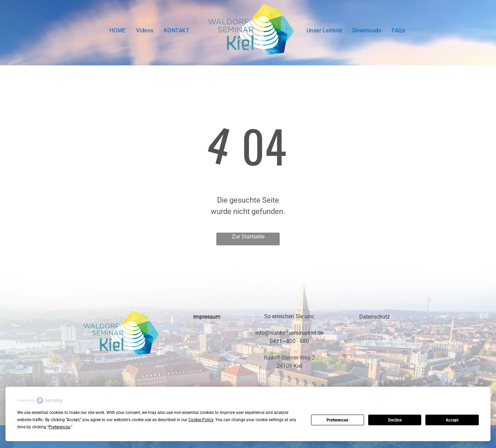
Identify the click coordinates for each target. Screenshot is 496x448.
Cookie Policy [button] (201, 420)
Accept (452, 420)
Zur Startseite (248, 237)
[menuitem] (118, 31)
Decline (395, 420)
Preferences (337, 420)
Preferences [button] (59, 427)
